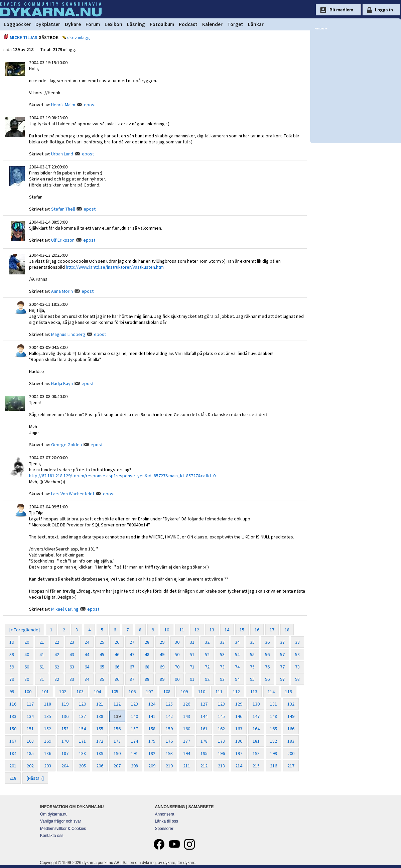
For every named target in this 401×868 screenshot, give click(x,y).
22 (57, 642)
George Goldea (66, 445)
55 (252, 654)
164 (256, 729)
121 (100, 704)
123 (135, 704)
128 (221, 704)
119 (65, 704)
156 (117, 729)
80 (27, 679)
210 (169, 766)
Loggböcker (17, 24)
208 (135, 766)
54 (237, 654)
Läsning (136, 24)
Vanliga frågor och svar (61, 821)
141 (152, 716)
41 (42, 654)
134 (30, 716)
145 (221, 716)
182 (274, 741)
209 (152, 766)
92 (207, 679)
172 (100, 741)
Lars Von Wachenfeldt (73, 494)
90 (177, 679)
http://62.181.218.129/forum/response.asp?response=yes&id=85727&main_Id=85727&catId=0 (122, 476)
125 (169, 704)
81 (42, 679)
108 (167, 692)
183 (291, 741)
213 (221, 766)
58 (297, 654)
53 (222, 654)
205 (82, 766)
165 (274, 729)
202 (30, 766)
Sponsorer (164, 829)
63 (72, 667)
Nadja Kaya (62, 383)
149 (291, 716)
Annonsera (164, 814)
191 (135, 753)
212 (204, 766)
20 (27, 642)
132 (291, 704)
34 (237, 642)
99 (12, 692)
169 (48, 741)
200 (291, 753)
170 (65, 741)
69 (162, 667)
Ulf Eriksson (63, 240)
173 (117, 741)
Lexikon (113, 24)
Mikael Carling (65, 609)
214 (239, 766)
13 (212, 630)
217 (291, 766)
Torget (235, 24)
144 (204, 716)
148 (274, 716)
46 (117, 654)
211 (187, 766)
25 (102, 642)
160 (187, 729)
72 (207, 667)
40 (27, 654)
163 (239, 729)
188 (82, 753)
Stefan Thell (63, 209)
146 (239, 716)
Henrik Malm (63, 105)
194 (187, 753)
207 (117, 766)
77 (282, 667)
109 (184, 692)
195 (204, 753)
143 (187, 716)
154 (82, 729)
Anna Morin (62, 291)
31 (192, 642)
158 (152, 729)
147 (256, 716)
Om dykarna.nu (54, 814)
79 (12, 679)
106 (132, 692)
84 (87, 679)
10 (167, 630)
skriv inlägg (79, 37)
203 (48, 766)
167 (13, 741)
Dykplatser (48, 24)
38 (297, 642)
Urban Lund (62, 154)
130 (256, 704)
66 (117, 667)
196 (221, 753)
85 (102, 679)
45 (102, 654)
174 (135, 741)
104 (97, 692)
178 (204, 741)
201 (13, 766)
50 (177, 654)
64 (87, 667)
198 (256, 753)
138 (100, 716)
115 (289, 692)
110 (202, 692)
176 (169, 741)
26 (117, 642)
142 (169, 716)
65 (102, 667)
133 (13, 716)
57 (282, 654)
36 (267, 642)
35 (252, 642)
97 (282, 679)
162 (221, 729)
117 (30, 704)
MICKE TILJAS (24, 37)
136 (65, 716)
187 (65, 753)
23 (72, 642)
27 (132, 642)
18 (287, 630)
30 (177, 642)
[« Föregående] (25, 630)
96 (267, 679)
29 (162, 642)
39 (12, 654)
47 (132, 654)
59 (12, 667)
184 (13, 753)
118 (48, 704)
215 (256, 766)
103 (80, 692)
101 (45, 692)
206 (100, 766)
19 (12, 642)
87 (132, 679)
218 (13, 778)
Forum (93, 24)
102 (63, 692)
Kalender (212, 24)
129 (239, 704)
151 (30, 729)
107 (150, 692)
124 (152, 704)
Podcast (188, 24)
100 (28, 692)
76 (267, 667)
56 (267, 654)
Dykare (73, 24)
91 (192, 679)
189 (100, 753)
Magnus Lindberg (68, 334)
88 (147, 679)
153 (65, 729)
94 (237, 679)
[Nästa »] (35, 778)
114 (271, 692)
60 (27, 667)
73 (222, 667)
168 (30, 741)
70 (177, 667)
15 (242, 630)
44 (87, 654)
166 (291, 729)
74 (237, 667)
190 (117, 753)
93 (222, 679)
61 (42, 667)
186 (48, 753)
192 (152, 753)
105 (115, 692)
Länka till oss (166, 821)
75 (252, 667)
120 (82, 704)
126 (187, 704)
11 (182, 630)
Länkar (256, 24)
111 (219, 692)
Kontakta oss (52, 836)
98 (297, 679)
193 (169, 753)
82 (57, 679)
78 (297, 667)
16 (257, 630)
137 (82, 716)
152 (48, 729)
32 (207, 642)
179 (221, 741)
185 (30, 753)
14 (227, 630)
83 (72, 679)
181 (256, 741)
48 (147, 654)
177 (187, 741)
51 (192, 654)
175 (152, 741)
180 (239, 741)
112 (236, 692)
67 (132, 667)
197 (239, 753)
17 (272, 630)
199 (274, 753)
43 (72, 654)
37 (282, 642)
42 (57, 654)
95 (252, 679)
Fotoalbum (162, 24)
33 (222, 642)
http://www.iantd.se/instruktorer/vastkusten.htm (115, 267)
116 (13, 704)
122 (117, 704)
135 (48, 716)
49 (162, 654)
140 (135, 716)
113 (254, 692)
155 (100, 729)
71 (192, 667)
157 (135, 729)
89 (162, 679)
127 (204, 704)
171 (82, 741)
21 (42, 642)
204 (65, 766)
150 (13, 729)
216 (274, 766)
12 (197, 630)
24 (87, 642)
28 (147, 642)
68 (147, 667)
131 (274, 704)
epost (90, 105)
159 (169, 729)
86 (117, 679)
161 (204, 729)
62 (57, 667)
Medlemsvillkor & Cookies (63, 829)
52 (207, 654)
